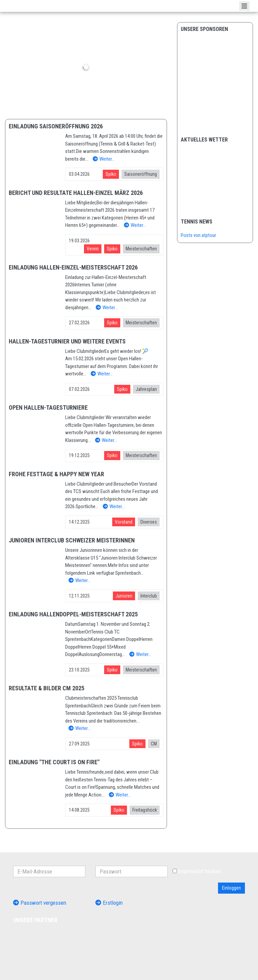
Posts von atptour (198, 235)
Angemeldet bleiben (197, 871)
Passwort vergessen (40, 903)
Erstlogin (109, 903)
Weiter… (104, 159)
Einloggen (231, 888)
